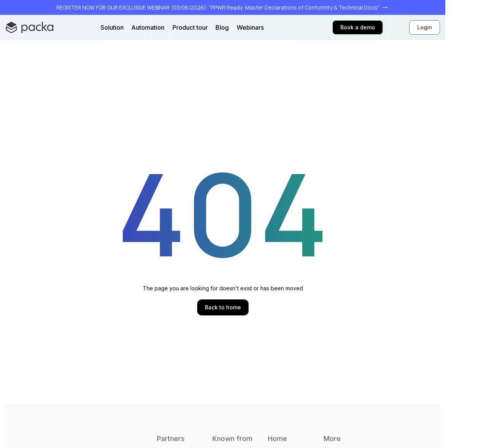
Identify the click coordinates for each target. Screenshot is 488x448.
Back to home (223, 307)
